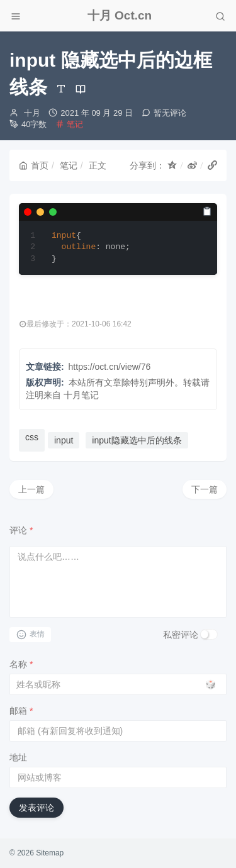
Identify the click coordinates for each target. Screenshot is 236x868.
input (64, 440)
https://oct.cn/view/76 (110, 367)
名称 (21, 664)
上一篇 (31, 489)
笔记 (75, 124)
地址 (18, 757)
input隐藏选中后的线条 (137, 440)
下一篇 (205, 489)
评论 (21, 530)
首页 (34, 165)
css (32, 437)
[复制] (207, 211)
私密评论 (181, 635)
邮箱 (21, 711)
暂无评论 (170, 113)
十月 (32, 113)
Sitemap (50, 853)
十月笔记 (81, 395)
